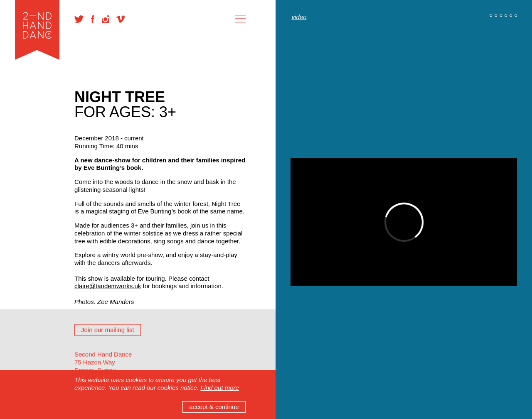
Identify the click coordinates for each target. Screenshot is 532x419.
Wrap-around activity (103, 334)
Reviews (86, 365)
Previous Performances (107, 350)
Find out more (220, 388)
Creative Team (95, 319)
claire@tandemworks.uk (108, 286)
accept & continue (214, 407)
